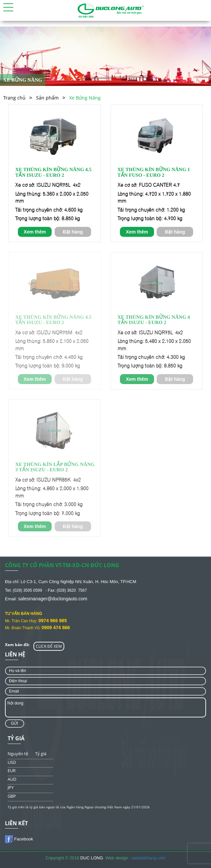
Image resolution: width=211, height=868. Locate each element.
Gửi (15, 723)
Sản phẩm (47, 98)
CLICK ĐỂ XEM (49, 646)
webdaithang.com (149, 858)
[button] (8, 7)
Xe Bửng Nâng (85, 98)
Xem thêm (35, 232)
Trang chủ (14, 98)
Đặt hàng (73, 232)
